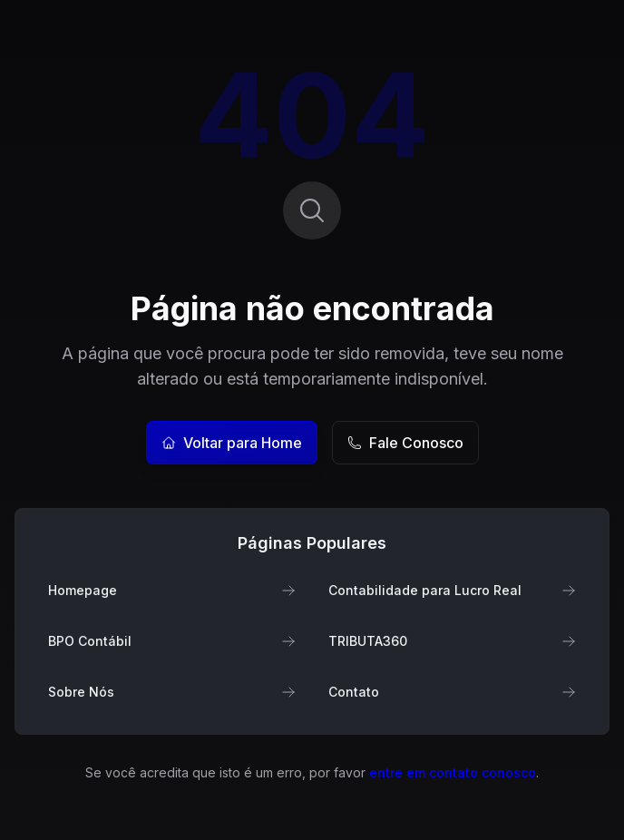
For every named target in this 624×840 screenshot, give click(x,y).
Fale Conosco (405, 443)
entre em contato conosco (453, 772)
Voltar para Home (232, 443)
